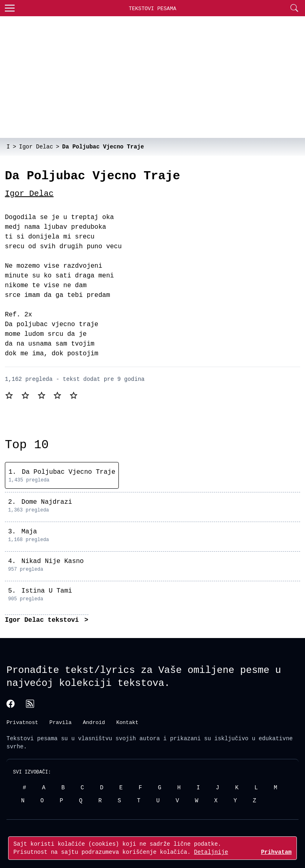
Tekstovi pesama (32, 738)
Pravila (61, 722)
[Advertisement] (152, 77)
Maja (29, 532)
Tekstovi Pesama (152, 9)
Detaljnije (211, 852)
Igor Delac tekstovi (44, 620)
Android (94, 722)
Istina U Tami (47, 591)
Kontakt (128, 722)
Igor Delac (29, 194)
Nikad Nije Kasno (53, 561)
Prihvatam (276, 852)
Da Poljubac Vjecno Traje (69, 472)
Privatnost (22, 722)
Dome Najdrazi (47, 502)
